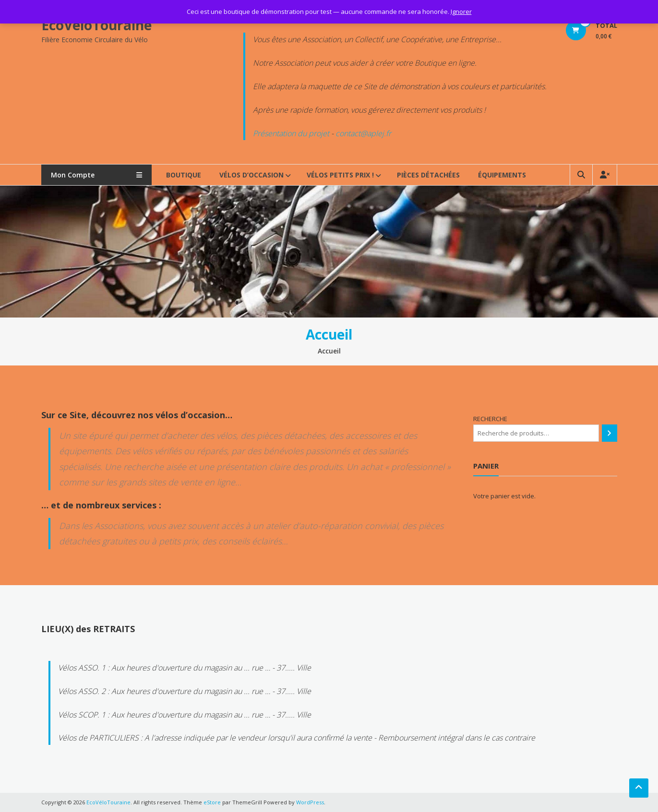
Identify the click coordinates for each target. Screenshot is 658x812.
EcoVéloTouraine (96, 25)
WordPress (310, 802)
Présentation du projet (291, 133)
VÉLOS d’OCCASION (251, 175)
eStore (212, 802)
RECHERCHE (490, 419)
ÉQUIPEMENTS (502, 175)
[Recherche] (609, 433)
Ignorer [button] (461, 12)
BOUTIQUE (184, 175)
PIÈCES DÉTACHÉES (428, 175)
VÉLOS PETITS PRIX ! (340, 175)
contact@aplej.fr (363, 133)
